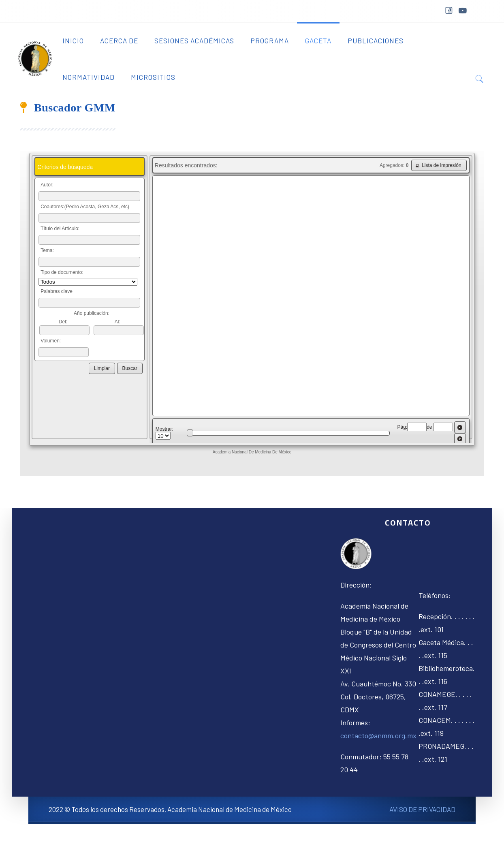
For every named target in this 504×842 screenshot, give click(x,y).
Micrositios (153, 77)
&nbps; (478, 13)
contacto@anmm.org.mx (378, 735)
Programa (270, 41)
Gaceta (318, 41)
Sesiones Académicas (194, 41)
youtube (462, 11)
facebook (448, 12)
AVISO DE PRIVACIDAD (422, 809)
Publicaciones (376, 41)
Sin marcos (252, 313)
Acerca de (119, 41)
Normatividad (89, 77)
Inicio (73, 41)
